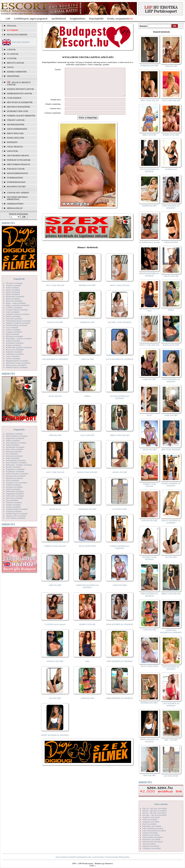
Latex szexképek (13, 356)
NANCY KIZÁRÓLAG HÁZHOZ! (171, 522)
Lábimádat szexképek (15, 354)
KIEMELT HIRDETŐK (17, 72)
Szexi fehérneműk (17, 129)
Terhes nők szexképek (15, 496)
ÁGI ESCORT (55, 704)
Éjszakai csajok (16, 169)
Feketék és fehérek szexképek (18, 323)
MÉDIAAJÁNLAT (15, 208)
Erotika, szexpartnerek (118, 19)
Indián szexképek (13, 341)
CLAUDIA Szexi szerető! (55, 630)
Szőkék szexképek (13, 485)
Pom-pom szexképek (14, 456)
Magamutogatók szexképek (17, 361)
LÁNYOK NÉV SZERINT (18, 193)
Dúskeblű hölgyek (18, 111)
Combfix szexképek (14, 307)
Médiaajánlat (124, 857)
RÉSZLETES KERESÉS (17, 35)
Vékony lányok (16, 120)
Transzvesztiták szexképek (17, 509)
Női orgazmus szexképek (16, 443)
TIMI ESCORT (55, 441)
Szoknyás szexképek (14, 487)
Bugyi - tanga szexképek (16, 303)
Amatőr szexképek (13, 285)
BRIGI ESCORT (149, 135)
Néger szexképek (13, 440)
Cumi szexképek (13, 312)
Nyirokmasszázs (16, 182)
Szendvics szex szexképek (17, 482)
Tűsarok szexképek (14, 511)
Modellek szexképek (14, 434)
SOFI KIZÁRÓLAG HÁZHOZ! (120, 667)
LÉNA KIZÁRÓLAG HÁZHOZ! (120, 630)
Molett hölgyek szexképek (17, 436)
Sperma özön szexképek (16, 476)
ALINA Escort (55, 515)
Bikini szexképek (13, 294)
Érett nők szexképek (14, 319)
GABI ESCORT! (149, 379)
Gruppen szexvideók (151, 822)
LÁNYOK (11, 49)
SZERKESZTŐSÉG (15, 204)
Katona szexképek (13, 345)
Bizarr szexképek (13, 299)
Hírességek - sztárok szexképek (19, 338)
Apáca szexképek (13, 290)
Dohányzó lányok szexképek (18, 314)
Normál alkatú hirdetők (21, 116)
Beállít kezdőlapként (78, 857)
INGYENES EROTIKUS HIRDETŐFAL (17, 198)
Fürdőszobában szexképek (17, 325)
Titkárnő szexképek (14, 502)
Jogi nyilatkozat (62, 857)
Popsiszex (12, 142)
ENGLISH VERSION (21, 42)
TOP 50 (10, 67)
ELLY (149, 415)
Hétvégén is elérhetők (20, 102)
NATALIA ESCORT (55, 667)
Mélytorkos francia (19, 164)
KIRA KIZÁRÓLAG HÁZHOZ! (120, 704)
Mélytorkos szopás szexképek (18, 363)
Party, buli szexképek (15, 449)
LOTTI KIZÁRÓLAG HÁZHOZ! (120, 365)
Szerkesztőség (112, 857)
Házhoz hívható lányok (20, 89)
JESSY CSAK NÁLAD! (120, 291)
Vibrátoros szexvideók (152, 848)
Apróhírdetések (59, 19)
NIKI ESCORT (55, 591)
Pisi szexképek (12, 454)
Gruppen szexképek (14, 332)
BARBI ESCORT (88, 328)
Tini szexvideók (149, 844)
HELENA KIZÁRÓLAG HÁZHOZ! (149, 275)
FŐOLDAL (12, 26)
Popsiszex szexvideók (151, 839)
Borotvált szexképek (14, 301)
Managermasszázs (17, 173)
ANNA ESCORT (171, 242)
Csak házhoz (14, 98)
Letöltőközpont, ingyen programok (31, 19)
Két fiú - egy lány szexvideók (155, 811)
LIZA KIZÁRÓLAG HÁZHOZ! (55, 365)
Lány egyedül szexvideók (153, 828)
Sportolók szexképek (14, 478)
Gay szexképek (12, 327)
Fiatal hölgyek (16, 138)
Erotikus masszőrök (19, 107)
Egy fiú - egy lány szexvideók (155, 808)
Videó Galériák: (161, 804)
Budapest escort (16, 186)
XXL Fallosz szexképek (16, 518)
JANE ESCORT (87, 365)
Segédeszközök (16, 124)
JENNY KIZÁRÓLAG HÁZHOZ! (55, 741)
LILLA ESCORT (87, 441)
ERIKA (88, 402)
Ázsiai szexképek (13, 292)
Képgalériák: (19, 279)
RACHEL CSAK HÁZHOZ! (120, 328)
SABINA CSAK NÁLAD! (55, 552)
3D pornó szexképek (14, 283)
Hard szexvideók (149, 824)
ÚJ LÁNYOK (13, 54)
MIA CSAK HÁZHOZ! (171, 450)
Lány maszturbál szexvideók (154, 831)
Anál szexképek (12, 287)
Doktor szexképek (13, 316)
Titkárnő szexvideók (151, 846)
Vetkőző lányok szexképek (17, 513)
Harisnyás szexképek (14, 336)
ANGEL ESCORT (120, 478)
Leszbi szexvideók (150, 833)
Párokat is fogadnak (19, 160)
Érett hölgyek (15, 133)
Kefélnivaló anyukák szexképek (19, 347)
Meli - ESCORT (171, 740)
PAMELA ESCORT (88, 630)
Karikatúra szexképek (15, 343)
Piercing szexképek (14, 451)
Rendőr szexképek (13, 467)
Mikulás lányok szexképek (17, 367)
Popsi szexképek (13, 458)
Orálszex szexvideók (151, 835)
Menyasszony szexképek (16, 365)
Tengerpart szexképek (15, 494)
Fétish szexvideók (150, 819)
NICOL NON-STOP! (88, 552)
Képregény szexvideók (152, 826)
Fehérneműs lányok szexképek (18, 321)
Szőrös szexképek (13, 489)
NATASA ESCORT (55, 328)
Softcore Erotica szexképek (17, 474)
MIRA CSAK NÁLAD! (120, 441)
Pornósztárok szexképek (16, 460)
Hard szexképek (12, 334)
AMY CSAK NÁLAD (55, 478)
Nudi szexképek (12, 445)
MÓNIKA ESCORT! (87, 291)
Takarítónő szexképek (15, 491)
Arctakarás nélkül (18, 155)
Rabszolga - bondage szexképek (19, 465)
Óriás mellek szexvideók (153, 837)
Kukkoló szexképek (14, 352)
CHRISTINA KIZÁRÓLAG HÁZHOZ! (87, 592)
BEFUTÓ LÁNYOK (16, 63)
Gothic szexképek (13, 330)
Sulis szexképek (12, 480)
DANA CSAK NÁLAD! (87, 478)
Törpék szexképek (13, 505)
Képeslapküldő (96, 19)
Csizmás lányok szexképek (17, 310)
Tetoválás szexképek (14, 498)
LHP (8, 19)
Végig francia (15, 147)
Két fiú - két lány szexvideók (154, 813)
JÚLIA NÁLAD (55, 402)
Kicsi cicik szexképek (15, 350)
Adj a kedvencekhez (96, 857)
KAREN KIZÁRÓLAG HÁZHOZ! (120, 553)
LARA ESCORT (88, 704)
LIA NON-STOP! (120, 515)
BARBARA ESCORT (87, 515)
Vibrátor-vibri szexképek (16, 516)
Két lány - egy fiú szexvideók (155, 815)
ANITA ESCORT (120, 591)
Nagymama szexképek (15, 438)
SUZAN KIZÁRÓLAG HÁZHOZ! (120, 403)
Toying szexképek (13, 507)
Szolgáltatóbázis (77, 19)
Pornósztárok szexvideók (153, 842)
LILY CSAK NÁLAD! (55, 291)
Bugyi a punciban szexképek (18, 305)
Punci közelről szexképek (16, 463)
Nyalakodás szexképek (15, 447)
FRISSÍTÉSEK (13, 76)
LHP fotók (13, 151)
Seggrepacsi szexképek (15, 469)
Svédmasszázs (15, 178)
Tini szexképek (12, 500)
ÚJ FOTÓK (12, 58)
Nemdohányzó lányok (20, 93)
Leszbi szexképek (13, 358)
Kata (87, 667)
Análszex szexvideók (151, 817)
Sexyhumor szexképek (15, 471)
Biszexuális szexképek (15, 296)
